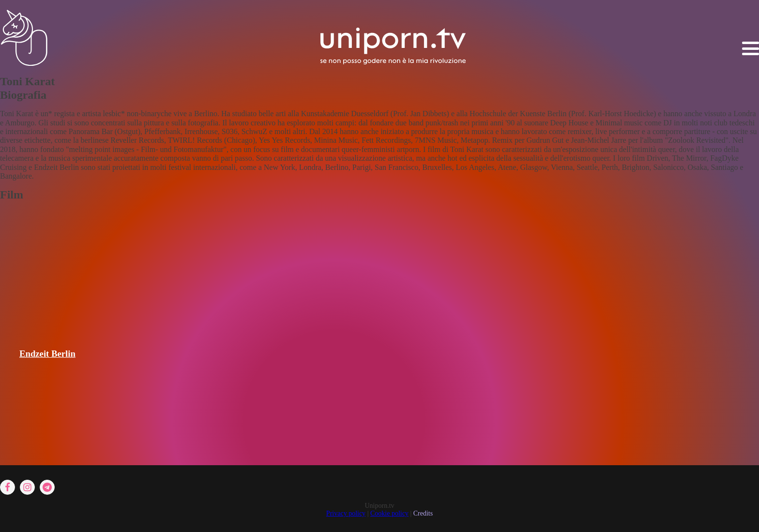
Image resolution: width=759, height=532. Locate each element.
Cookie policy (389, 513)
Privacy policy (346, 513)
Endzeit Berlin (47, 354)
